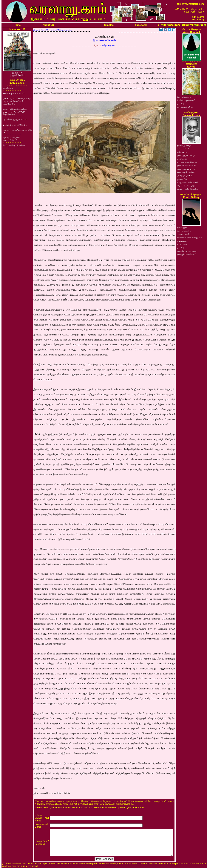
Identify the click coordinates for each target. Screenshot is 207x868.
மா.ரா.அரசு (182, 159)
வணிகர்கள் (8, 88)
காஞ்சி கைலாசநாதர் (186, 186)
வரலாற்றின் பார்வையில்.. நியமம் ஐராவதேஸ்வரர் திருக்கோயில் (15, 112)
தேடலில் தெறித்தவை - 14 (15, 119)
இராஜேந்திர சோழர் (186, 155)
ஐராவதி (181, 104)
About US (48, 25)
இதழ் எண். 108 (41, 30)
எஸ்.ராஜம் (182, 152)
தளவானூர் (182, 227)
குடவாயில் (182, 179)
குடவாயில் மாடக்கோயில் (15, 125)
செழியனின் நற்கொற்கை (14, 145)
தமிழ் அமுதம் (108, 45)
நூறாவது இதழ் (184, 145)
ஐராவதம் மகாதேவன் (187, 162)
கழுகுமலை (182, 241)
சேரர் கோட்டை (184, 97)
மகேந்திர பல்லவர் (185, 176)
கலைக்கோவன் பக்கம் (61, 30)
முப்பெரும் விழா (185, 107)
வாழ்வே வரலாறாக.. (187, 251)
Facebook (141, 25)
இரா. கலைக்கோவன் (104, 40)
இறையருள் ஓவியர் (186, 172)
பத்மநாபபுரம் (183, 234)
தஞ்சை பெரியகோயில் (187, 189)
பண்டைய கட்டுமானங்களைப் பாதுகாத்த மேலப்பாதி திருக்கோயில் (17, 101)
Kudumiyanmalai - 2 (14, 93)
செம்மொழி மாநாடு (186, 100)
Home (17, 25)
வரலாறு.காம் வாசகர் (187, 169)
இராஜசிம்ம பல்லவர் (187, 254)
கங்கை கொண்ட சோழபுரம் (190, 237)
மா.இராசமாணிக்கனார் (187, 182)
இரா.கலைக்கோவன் (186, 165)
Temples (109, 25)
